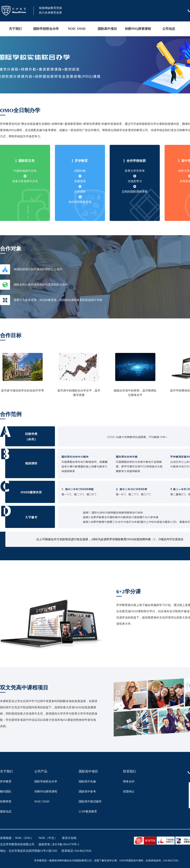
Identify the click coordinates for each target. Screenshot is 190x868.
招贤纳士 (129, 791)
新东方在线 (69, 838)
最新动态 (6, 811)
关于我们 (15, 29)
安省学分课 (111, 861)
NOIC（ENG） (24, 838)
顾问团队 (6, 791)
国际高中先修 (87, 781)
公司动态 (169, 29)
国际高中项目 (107, 29)
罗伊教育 (6, 781)
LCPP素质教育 (88, 811)
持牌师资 (6, 801)
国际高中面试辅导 (90, 801)
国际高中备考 (87, 791)
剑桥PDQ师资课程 (138, 29)
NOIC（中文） (48, 838)
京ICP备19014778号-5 (65, 844)
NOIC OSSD (77, 29)
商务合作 (129, 781)
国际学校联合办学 (46, 29)
